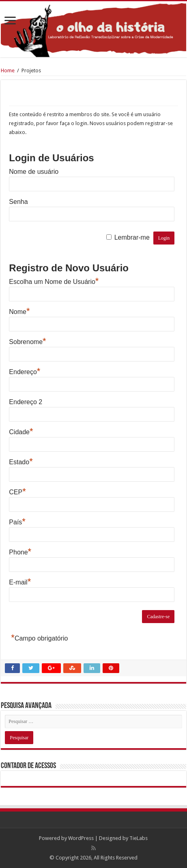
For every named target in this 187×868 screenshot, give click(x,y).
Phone (20, 551)
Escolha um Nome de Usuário (54, 281)
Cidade (21, 431)
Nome (19, 311)
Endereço (25, 371)
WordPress (81, 838)
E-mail (20, 581)
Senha (18, 202)
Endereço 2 (26, 402)
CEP (17, 491)
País (17, 521)
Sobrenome (27, 341)
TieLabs (139, 838)
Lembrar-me (132, 237)
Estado (21, 461)
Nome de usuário (34, 172)
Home (8, 70)
